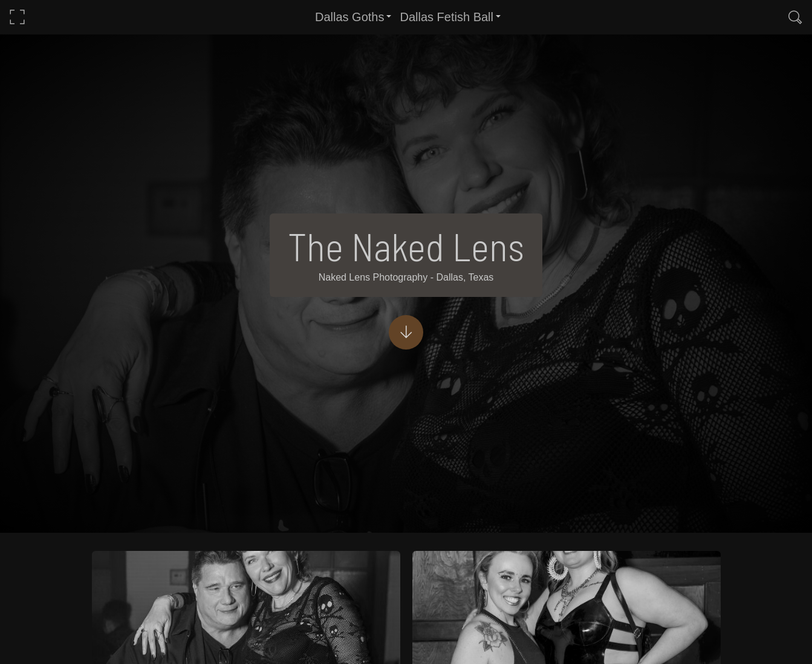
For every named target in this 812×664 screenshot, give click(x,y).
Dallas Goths (350, 17)
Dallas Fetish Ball (447, 17)
